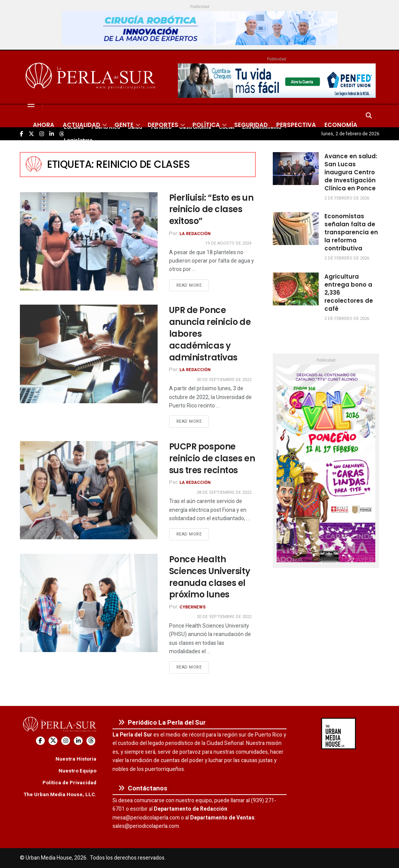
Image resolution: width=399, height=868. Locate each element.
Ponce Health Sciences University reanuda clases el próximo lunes (210, 577)
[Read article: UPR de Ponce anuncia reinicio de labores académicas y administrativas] (89, 354)
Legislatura (78, 140)
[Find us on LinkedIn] (78, 741)
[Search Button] (369, 116)
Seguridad (251, 125)
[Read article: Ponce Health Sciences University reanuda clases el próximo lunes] (89, 603)
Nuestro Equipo (77, 771)
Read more (193, 285)
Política (206, 125)
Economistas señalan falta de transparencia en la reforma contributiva (351, 232)
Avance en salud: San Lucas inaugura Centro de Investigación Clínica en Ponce (351, 172)
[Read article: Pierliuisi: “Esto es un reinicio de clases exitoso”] (89, 241)
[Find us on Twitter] (53, 741)
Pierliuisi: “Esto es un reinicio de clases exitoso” (211, 210)
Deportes (163, 125)
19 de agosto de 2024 (228, 243)
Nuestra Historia (76, 759)
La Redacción (195, 234)
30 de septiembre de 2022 (224, 380)
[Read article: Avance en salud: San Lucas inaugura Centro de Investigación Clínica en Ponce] (296, 169)
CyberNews (193, 607)
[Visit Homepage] (92, 77)
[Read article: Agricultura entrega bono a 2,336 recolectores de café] (296, 289)
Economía (341, 125)
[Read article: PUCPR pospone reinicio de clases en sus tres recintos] (89, 490)
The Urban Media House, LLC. (60, 794)
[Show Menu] (31, 104)
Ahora (44, 125)
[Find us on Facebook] (40, 741)
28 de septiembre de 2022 (224, 492)
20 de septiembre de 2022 (224, 617)
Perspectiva (296, 125)
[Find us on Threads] (91, 741)
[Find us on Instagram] (66, 741)
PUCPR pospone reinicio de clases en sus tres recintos (212, 458)
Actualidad (81, 125)
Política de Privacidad (69, 783)
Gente (124, 125)
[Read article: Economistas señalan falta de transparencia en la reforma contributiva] (296, 229)
